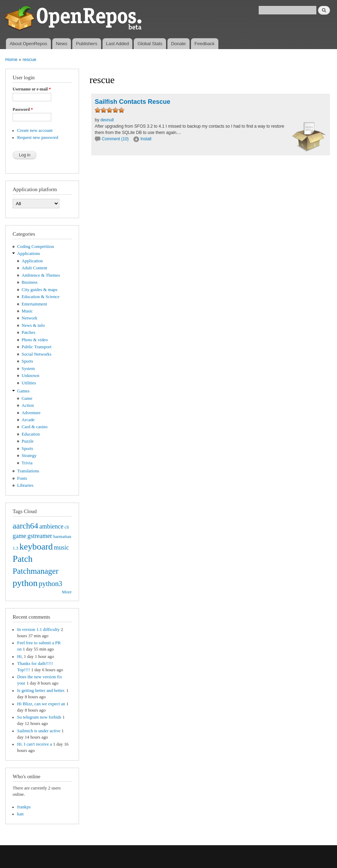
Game (27, 398)
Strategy (29, 456)
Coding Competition (36, 247)
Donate (178, 44)
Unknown (31, 376)
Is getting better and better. (41, 691)
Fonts (22, 478)
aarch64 (25, 526)
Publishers (87, 44)
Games (24, 391)
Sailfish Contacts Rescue (133, 102)
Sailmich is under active (39, 731)
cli (67, 527)
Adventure (31, 413)
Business (30, 282)
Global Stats (150, 44)
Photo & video (35, 340)
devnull (107, 120)
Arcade (28, 420)
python (25, 583)
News (62, 44)
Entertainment (34, 304)
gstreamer (40, 536)
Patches (29, 332)
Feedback (204, 44)
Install (146, 139)
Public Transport (37, 347)
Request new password (38, 137)
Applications (29, 254)
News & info (33, 325)
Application (32, 261)
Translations (28, 471)
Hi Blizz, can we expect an (41, 704)
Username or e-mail (32, 89)
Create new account (35, 130)
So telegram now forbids (39, 717)
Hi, (20, 657)
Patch (23, 559)
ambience (51, 526)
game (19, 536)
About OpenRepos (28, 44)
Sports (28, 361)
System (28, 369)
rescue (29, 59)
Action (28, 405)
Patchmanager (35, 571)
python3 (50, 584)
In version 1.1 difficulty (38, 630)
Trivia (27, 463)
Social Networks (37, 354)
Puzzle (28, 441)
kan (20, 814)
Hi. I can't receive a (35, 744)
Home (11, 59)
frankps (24, 807)
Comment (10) (115, 139)
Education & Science (41, 297)
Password (23, 109)
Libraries (25, 485)
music (62, 547)
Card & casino (35, 427)
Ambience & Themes (41, 275)
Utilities (29, 383)
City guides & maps (40, 290)
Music (27, 311)
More (67, 592)
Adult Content (35, 268)
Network (30, 318)
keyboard (36, 547)
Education (31, 434)
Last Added (117, 44)
